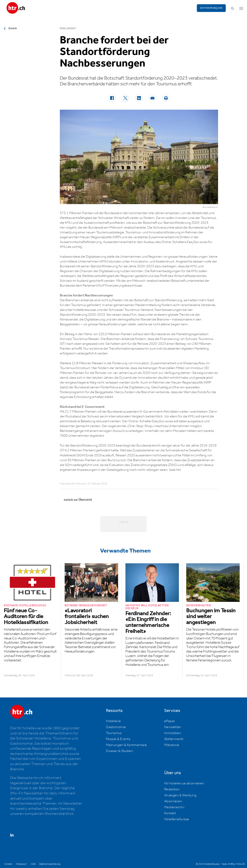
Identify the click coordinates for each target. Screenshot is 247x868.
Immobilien (173, 733)
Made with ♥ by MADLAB (233, 864)
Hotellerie (113, 721)
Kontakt (170, 813)
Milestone (172, 745)
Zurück (13, 28)
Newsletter (173, 727)
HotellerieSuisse (177, 819)
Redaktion (172, 789)
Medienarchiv (174, 807)
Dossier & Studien (119, 751)
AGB (33, 864)
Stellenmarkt (174, 739)
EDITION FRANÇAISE (211, 8)
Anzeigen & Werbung (180, 795)
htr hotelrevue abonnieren (184, 783)
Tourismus (114, 733)
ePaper (170, 721)
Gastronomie (116, 727)
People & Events (118, 739)
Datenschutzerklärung (50, 864)
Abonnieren (173, 801)
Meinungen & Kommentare (126, 745)
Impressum (21, 864)
